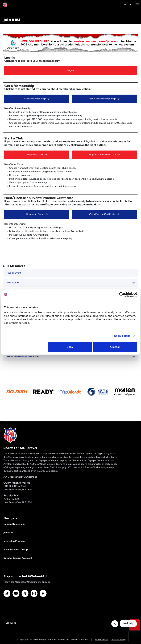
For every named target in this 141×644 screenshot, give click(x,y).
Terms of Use (102, 640)
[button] (127, 5)
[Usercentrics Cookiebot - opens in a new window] (122, 295)
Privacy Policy (119, 640)
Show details (122, 336)
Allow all (115, 347)
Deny (70, 347)
